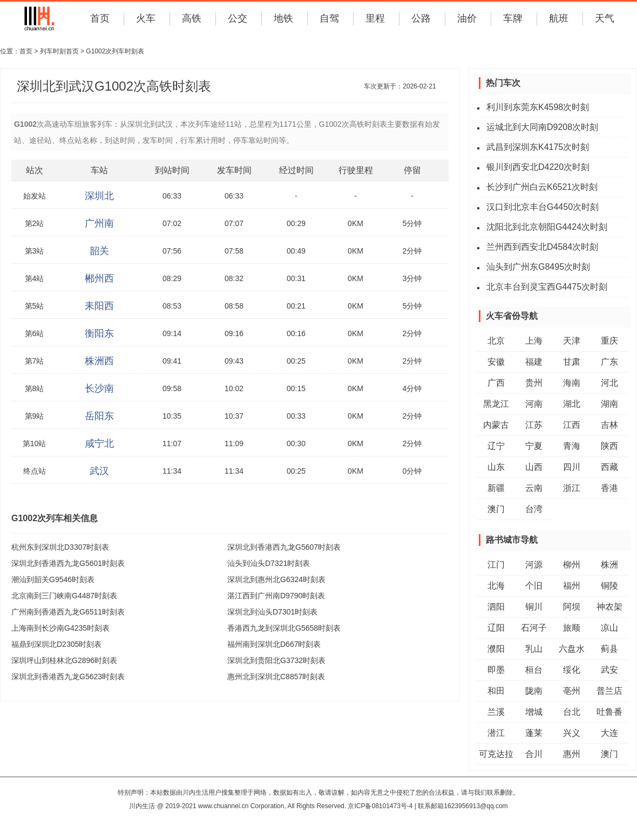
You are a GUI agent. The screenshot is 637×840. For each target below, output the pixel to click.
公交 (238, 18)
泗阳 (496, 607)
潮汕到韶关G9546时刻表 (53, 579)
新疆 (496, 488)
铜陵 (609, 586)
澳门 (496, 509)
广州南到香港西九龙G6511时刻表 (68, 612)
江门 (496, 565)
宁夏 (534, 446)
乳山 (534, 649)
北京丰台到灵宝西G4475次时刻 (547, 287)
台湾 (534, 509)
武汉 (99, 471)
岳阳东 (99, 416)
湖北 (572, 404)
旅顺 (572, 628)
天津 (572, 341)
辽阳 (496, 628)
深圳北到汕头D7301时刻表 (272, 612)
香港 (609, 488)
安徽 (496, 362)
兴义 (572, 733)
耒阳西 (99, 306)
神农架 (609, 607)
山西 (534, 467)
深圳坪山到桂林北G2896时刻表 (64, 660)
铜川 (534, 607)
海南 (572, 383)
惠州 (572, 754)
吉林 (609, 425)
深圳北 (99, 196)
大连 (609, 733)
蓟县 (609, 649)
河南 (534, 404)
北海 (496, 586)
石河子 (534, 628)
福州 (572, 586)
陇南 (534, 691)
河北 (609, 383)
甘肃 (572, 362)
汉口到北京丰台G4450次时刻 (543, 207)
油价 (467, 18)
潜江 (496, 733)
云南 (534, 488)
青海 (572, 446)
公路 (421, 18)
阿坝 (572, 607)
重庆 (609, 341)
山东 (496, 467)
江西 (572, 425)
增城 (534, 712)
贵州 (534, 383)
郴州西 (99, 278)
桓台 (534, 670)
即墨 (496, 670)
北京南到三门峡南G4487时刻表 (64, 596)
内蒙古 (496, 425)
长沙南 (99, 388)
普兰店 (609, 691)
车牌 (513, 18)
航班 (559, 18)
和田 (496, 691)
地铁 (283, 18)
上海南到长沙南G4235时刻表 (60, 628)
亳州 (572, 691)
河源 (534, 565)
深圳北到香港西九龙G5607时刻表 (284, 547)
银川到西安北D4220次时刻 (538, 167)
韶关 (99, 251)
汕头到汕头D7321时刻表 (269, 563)
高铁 (192, 18)
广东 (609, 362)
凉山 (609, 628)
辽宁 (496, 446)
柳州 (572, 565)
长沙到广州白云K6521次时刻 (542, 187)
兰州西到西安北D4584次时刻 (542, 247)
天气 (605, 18)
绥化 (572, 670)
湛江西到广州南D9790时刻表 (276, 596)
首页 (100, 18)
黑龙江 (496, 404)
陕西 (609, 446)
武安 (609, 670)
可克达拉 (496, 754)
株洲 (609, 565)
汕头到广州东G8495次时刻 (538, 267)
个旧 (534, 586)
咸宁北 (99, 443)
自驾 (329, 18)
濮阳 (496, 649)
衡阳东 (99, 333)
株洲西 (99, 361)
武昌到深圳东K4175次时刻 (538, 147)
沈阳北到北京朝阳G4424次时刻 (547, 227)
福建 (534, 362)
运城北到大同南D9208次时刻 (542, 127)
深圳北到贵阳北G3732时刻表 (276, 660)
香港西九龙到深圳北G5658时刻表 (284, 628)
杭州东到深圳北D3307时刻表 (60, 547)
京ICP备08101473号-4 (380, 806)
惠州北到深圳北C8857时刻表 (276, 677)
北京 (496, 341)
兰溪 (496, 712)
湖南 (609, 404)
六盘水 (572, 649)
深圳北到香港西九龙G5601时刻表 (68, 563)
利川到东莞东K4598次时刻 (538, 107)
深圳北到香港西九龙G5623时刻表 (68, 677)
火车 (146, 18)
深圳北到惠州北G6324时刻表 (276, 579)
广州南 (99, 223)
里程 (375, 18)
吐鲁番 (609, 712)
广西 (496, 383)
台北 (572, 712)
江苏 (534, 425)
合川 (534, 754)
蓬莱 (534, 733)
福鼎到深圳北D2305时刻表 (56, 644)
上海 (534, 341)
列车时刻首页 (59, 51)
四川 (572, 467)
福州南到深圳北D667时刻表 (274, 644)
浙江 (572, 488)
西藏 (609, 467)
